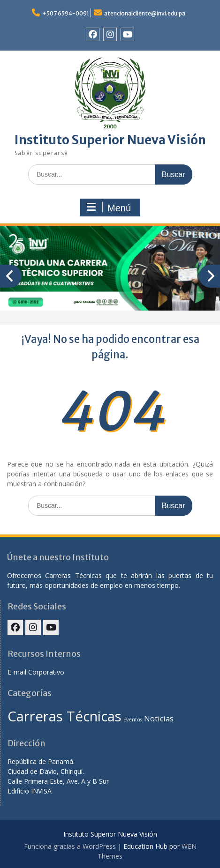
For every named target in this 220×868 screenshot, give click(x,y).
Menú (109, 208)
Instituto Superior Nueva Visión (110, 140)
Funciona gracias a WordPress (70, 846)
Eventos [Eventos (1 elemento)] (133, 720)
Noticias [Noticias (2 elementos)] (159, 719)
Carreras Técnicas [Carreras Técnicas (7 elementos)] (64, 716)
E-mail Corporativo (36, 672)
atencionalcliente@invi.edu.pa (145, 13)
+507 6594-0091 (66, 13)
